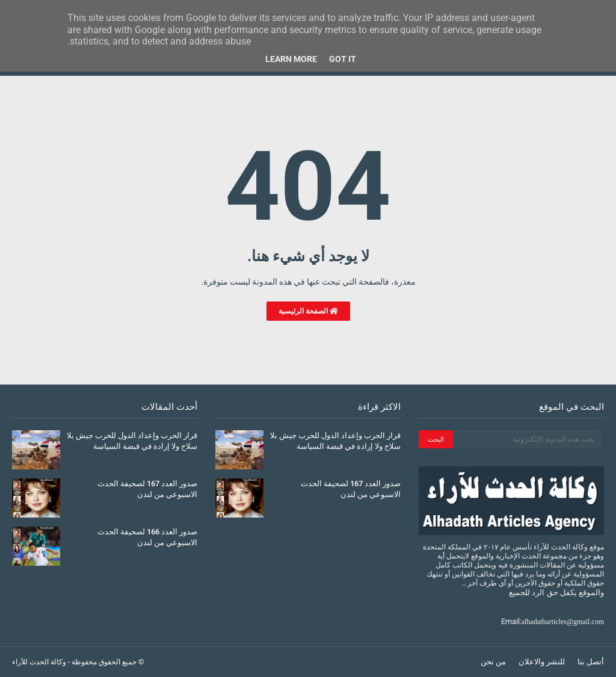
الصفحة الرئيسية (308, 311)
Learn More (291, 59)
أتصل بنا (591, 662)
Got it (343, 59)
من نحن (493, 662)
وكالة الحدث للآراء (39, 662)
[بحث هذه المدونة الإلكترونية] (527, 439)
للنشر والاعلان (542, 662)
